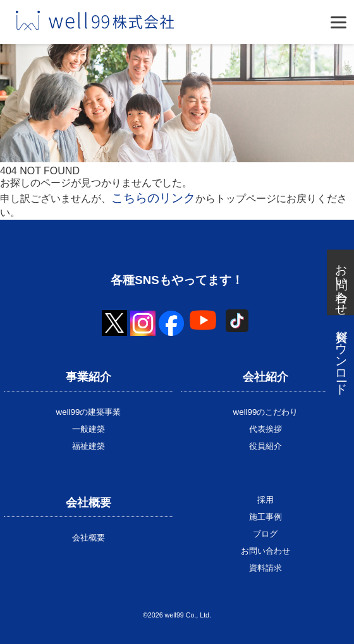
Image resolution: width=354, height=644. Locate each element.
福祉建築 (88, 446)
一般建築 (88, 429)
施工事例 (265, 517)
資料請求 (265, 568)
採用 (265, 500)
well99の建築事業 (89, 412)
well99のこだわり (266, 412)
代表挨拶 (265, 429)
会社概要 (88, 538)
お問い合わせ (265, 551)
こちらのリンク (153, 198)
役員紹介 (265, 446)
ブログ (265, 534)
